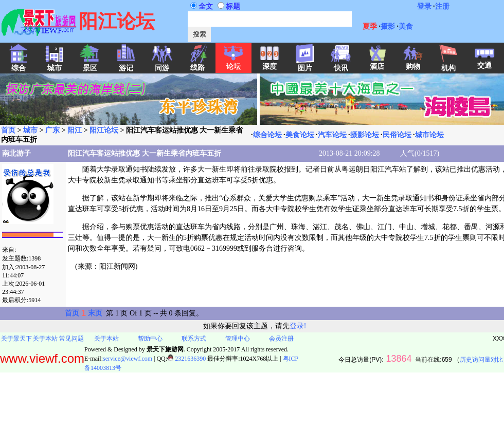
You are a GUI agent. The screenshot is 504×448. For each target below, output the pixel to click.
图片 (305, 65)
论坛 (233, 63)
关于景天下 (16, 339)
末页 (95, 313)
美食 (406, 26)
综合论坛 (267, 135)
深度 (269, 63)
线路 (197, 64)
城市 (30, 130)
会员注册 (281, 339)
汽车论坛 (332, 135)
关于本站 (45, 339)
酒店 (377, 63)
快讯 (341, 65)
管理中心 (238, 339)
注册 (442, 6)
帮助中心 (150, 339)
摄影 (388, 26)
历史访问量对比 (481, 360)
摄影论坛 (365, 135)
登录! (298, 326)
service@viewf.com (128, 359)
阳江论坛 (104, 130)
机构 (448, 65)
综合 (19, 65)
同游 (162, 65)
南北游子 (16, 153)
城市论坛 (429, 135)
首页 (8, 130)
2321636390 (186, 359)
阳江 (75, 130)
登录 (424, 6)
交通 (484, 62)
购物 (413, 63)
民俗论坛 (397, 135)
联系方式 (194, 339)
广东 (52, 130)
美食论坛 (300, 135)
